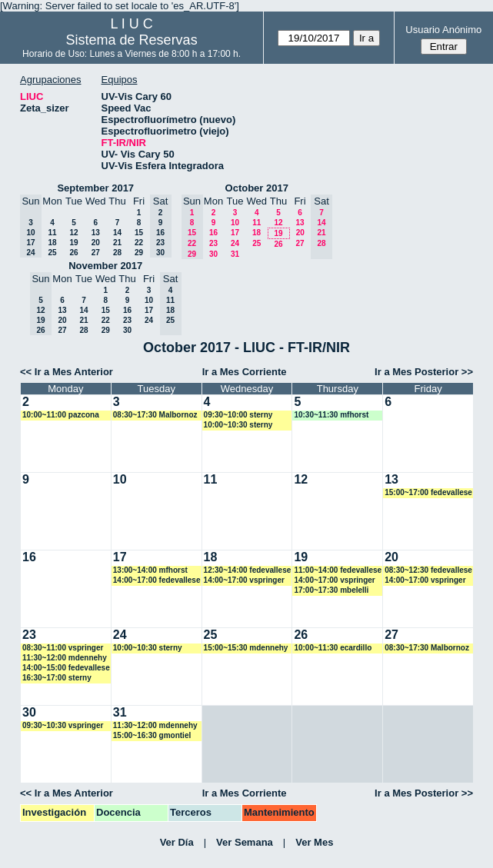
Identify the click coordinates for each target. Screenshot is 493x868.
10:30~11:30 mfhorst (331, 415)
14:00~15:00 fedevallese (66, 668)
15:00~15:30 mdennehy (246, 648)
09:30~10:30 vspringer (63, 725)
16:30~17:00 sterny (57, 678)
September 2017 (95, 188)
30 (213, 254)
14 (117, 233)
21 (117, 243)
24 (235, 243)
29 (139, 253)
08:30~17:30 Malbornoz (155, 415)
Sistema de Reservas (132, 40)
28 (117, 253)
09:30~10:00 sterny (238, 415)
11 (52, 233)
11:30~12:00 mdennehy (65, 658)
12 (73, 233)
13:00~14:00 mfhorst (150, 570)
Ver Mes (314, 842)
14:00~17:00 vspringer (244, 580)
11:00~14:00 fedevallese (338, 570)
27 (96, 253)
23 (213, 243)
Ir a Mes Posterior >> (424, 372)
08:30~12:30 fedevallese (428, 570)
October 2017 (257, 188)
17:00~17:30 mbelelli (331, 590)
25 (52, 253)
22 (139, 243)
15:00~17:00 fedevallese (428, 492)
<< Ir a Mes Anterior (67, 372)
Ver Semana (245, 842)
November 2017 (105, 266)
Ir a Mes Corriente (245, 372)
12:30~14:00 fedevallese (248, 570)
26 (73, 253)
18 (52, 243)
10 (235, 223)
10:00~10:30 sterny (238, 425)
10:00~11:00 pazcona (61, 415)
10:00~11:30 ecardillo (333, 648)
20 (96, 243)
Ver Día (177, 842)
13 (96, 233)
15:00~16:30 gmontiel (152, 735)
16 (213, 233)
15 (139, 233)
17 (235, 233)
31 (235, 254)
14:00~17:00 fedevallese (157, 580)
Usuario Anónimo (443, 30)
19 (73, 243)
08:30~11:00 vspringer (63, 648)
